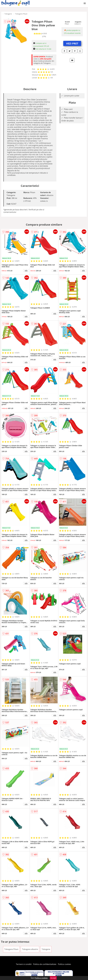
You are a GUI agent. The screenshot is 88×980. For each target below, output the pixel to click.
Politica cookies (65, 964)
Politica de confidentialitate (45, 964)
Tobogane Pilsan (21, 14)
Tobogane (8, 14)
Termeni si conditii (24, 964)
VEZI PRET (72, 43)
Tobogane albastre (30, 949)
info (26, 270)
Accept (53, 978)
